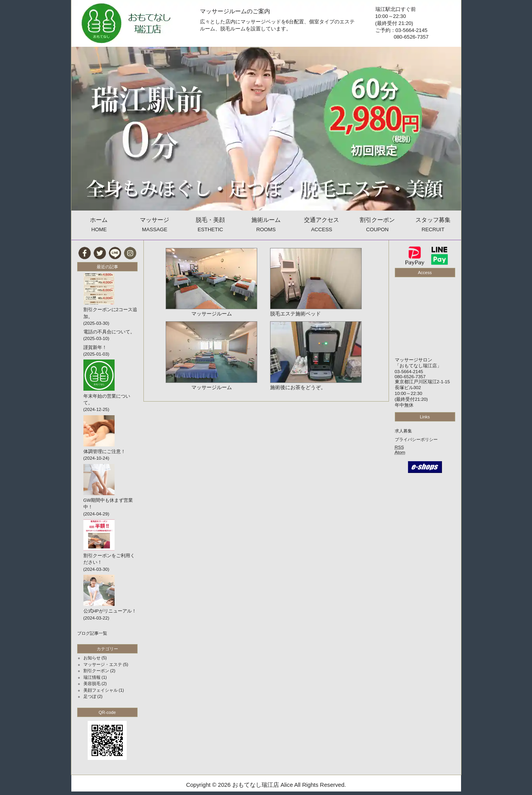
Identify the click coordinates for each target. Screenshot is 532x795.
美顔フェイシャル (101, 690)
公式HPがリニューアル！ (110, 611)
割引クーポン (96, 671)
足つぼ (90, 696)
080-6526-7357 (410, 376)
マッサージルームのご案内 (235, 11)
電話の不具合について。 (109, 332)
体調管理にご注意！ (104, 452)
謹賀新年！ (95, 347)
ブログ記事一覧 (92, 633)
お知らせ (92, 658)
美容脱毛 (92, 683)
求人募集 (403, 431)
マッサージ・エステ (103, 664)
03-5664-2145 (409, 371)
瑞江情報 (92, 677)
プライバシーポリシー (416, 439)
